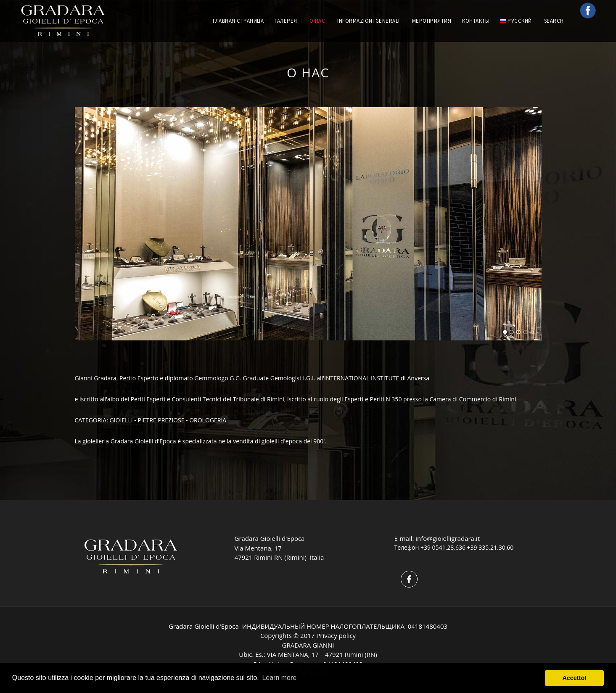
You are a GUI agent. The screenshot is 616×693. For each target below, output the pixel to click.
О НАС (317, 21)
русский (516, 21)
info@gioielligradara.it (448, 538)
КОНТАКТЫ (476, 21)
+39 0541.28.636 (443, 547)
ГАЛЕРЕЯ (286, 21)
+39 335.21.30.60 (490, 547)
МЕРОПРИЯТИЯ (432, 21)
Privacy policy (336, 635)
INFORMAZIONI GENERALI (369, 21)
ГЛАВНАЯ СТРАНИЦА (238, 21)
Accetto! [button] (574, 678)
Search (555, 21)
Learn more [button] (279, 678)
